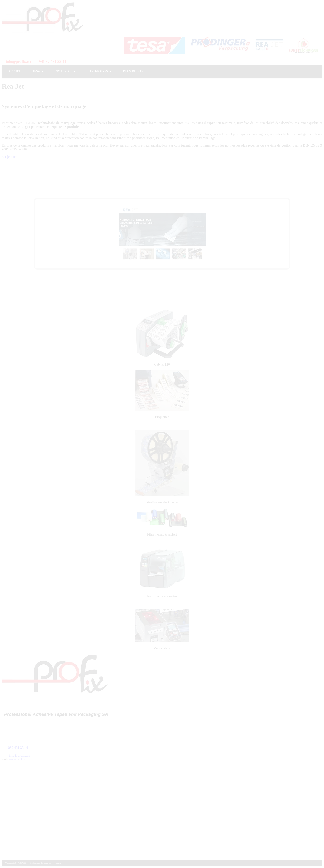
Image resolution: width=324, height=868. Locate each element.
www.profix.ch (19, 759)
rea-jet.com (10, 157)
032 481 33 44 (18, 748)
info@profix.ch (19, 755)
